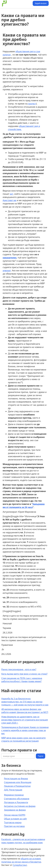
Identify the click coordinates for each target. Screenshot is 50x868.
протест (32, 104)
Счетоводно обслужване (17, 799)
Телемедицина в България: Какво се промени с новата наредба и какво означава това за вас (25, 730)
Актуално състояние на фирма (20, 806)
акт (11, 194)
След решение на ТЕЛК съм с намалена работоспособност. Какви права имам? (22, 680)
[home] (17, 3)
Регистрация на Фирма (16, 779)
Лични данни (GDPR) (15, 815)
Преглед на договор (14, 826)
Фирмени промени (14, 795)
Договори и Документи (16, 802)
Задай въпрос (41, 3)
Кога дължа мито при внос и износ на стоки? (24, 674)
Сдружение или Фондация (18, 782)
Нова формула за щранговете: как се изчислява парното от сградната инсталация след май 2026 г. (25, 720)
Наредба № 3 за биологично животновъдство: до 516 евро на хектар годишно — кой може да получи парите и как (25, 702)
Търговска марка (13, 822)
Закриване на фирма (15, 810)
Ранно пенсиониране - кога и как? (19, 669)
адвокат (7, 270)
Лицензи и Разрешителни (17, 786)
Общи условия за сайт (15, 819)
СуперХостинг (20, 865)
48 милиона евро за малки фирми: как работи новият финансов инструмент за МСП (25, 711)
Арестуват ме (10, 200)
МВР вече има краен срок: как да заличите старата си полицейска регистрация (23, 739)
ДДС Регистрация (13, 790)
